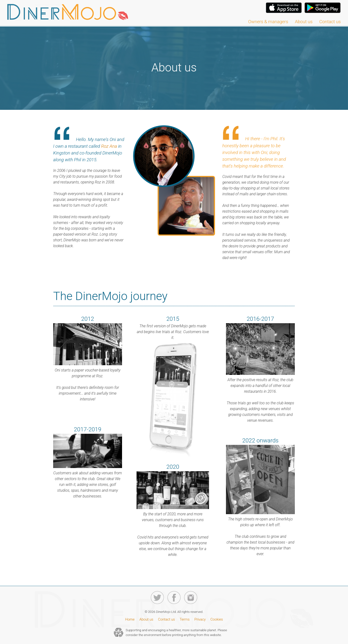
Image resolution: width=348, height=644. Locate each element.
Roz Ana (109, 146)
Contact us (330, 22)
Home (130, 619)
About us (304, 22)
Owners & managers (268, 22)
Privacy (200, 619)
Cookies (217, 619)
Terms (185, 619)
